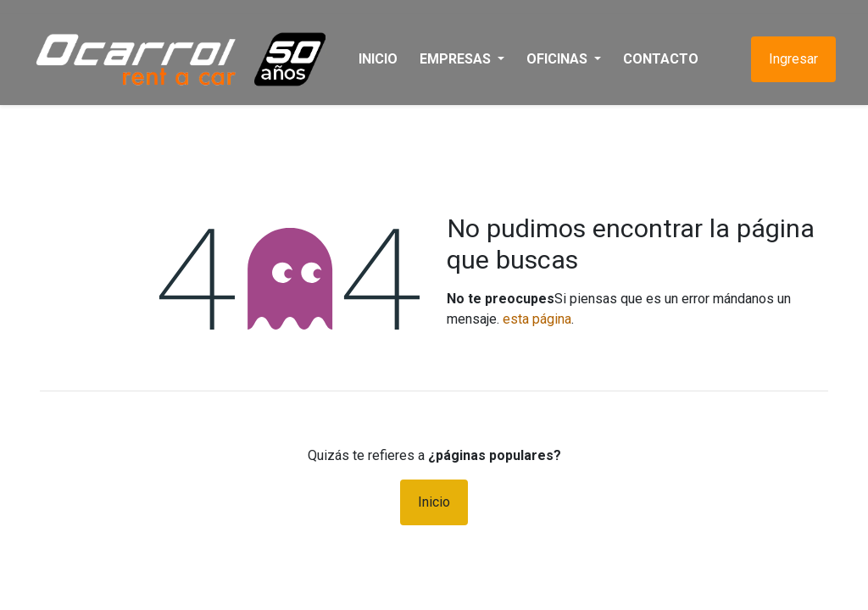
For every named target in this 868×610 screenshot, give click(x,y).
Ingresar (786, 59)
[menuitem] (386, 59)
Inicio (434, 502)
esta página (537, 319)
